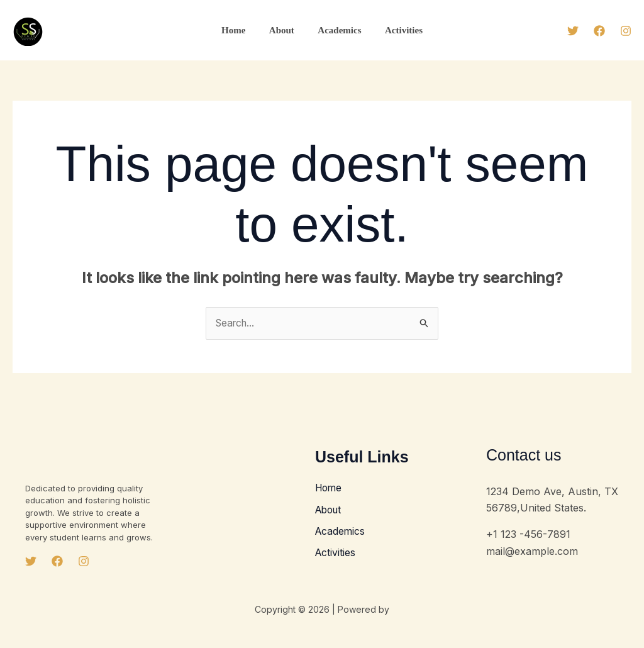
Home (240, 30)
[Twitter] (573, 31)
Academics (337, 30)
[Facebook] (599, 31)
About (284, 30)
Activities (397, 30)
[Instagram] (626, 31)
